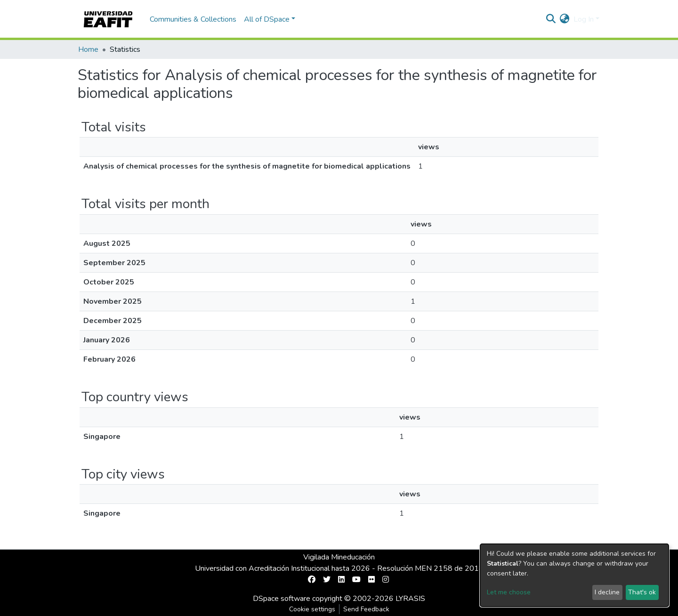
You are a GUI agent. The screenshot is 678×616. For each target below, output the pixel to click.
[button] (565, 19)
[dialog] (574, 575)
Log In (584, 19)
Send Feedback (366, 609)
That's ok (642, 592)
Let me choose (509, 592)
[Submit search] (551, 19)
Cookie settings (312, 609)
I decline (607, 592)
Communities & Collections (193, 19)
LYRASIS (410, 599)
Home (88, 49)
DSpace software (282, 599)
